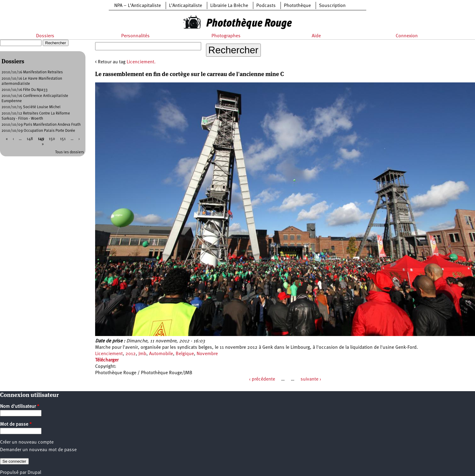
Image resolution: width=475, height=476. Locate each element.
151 (63, 139)
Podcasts (266, 6)
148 (30, 139)
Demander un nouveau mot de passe (38, 450)
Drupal (34, 473)
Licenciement (109, 354)
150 (52, 139)
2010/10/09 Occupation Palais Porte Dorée (38, 131)
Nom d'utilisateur (20, 407)
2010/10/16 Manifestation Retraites (32, 72)
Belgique (185, 354)
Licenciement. (141, 62)
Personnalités (135, 36)
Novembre (207, 354)
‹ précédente (262, 379)
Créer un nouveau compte (27, 442)
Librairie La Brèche (229, 6)
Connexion (407, 36)
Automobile (161, 354)
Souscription (332, 6)
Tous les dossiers (70, 152)
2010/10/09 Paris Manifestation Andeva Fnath (41, 125)
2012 (131, 354)
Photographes (226, 36)
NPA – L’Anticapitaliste (138, 6)
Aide (316, 36)
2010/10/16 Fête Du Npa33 (25, 90)
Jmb (142, 354)
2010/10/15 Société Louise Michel (31, 107)
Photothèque (297, 6)
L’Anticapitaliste (186, 6)
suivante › (311, 379)
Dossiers (45, 36)
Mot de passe (16, 424)
